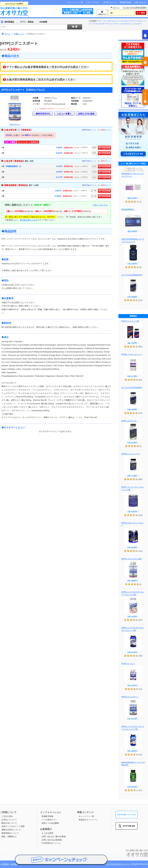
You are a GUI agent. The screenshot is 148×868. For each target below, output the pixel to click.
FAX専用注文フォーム (51, 843)
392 (140, 347)
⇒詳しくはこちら (100, 205)
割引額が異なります (29, 220)
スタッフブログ (93, 2)
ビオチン (139, 24)
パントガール (108, 21)
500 (140, 479)
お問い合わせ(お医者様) (52, 840)
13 (140, 689)
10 (140, 755)
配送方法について (9, 823)
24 (140, 380)
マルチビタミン (128, 24)
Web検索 (43, 22)
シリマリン (116, 24)
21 (140, 790)
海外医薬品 (9, 22)
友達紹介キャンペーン (88, 820)
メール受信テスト (49, 820)
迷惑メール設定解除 (50, 823)
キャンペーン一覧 (75, 2)
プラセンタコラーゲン (101, 24)
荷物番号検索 (125, 2)
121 (140, 551)
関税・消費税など (9, 836)
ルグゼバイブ (127, 21)
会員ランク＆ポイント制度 (13, 826)
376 (140, 656)
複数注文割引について (11, 830)
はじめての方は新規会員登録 (135, 8)
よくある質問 (47, 833)
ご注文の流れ (7, 816)
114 (140, 300)
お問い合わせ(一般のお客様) (54, 836)
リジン (118, 21)
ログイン (116, 8)
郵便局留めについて (10, 833)
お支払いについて (9, 820)
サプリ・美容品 (27, 22)
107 (140, 620)
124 (140, 515)
